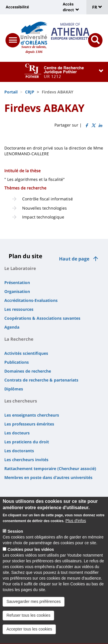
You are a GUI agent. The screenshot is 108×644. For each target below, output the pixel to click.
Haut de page (74, 259)
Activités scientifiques (26, 353)
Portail (11, 92)
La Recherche (19, 339)
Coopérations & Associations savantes (42, 318)
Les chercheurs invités (26, 460)
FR (97, 7)
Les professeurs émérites (29, 424)
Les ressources (19, 309)
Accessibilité (17, 7)
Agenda (12, 327)
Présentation (17, 282)
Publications (17, 362)
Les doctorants (19, 451)
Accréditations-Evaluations (31, 300)
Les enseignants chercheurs (32, 415)
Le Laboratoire (20, 268)
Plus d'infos (76, 526)
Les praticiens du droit (27, 442)
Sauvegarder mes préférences (33, 606)
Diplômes (14, 389)
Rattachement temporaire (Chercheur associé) (50, 468)
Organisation (17, 291)
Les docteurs (17, 433)
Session (15, 536)
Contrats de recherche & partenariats (41, 380)
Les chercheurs (21, 401)
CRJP (30, 92)
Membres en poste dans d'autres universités (48, 477)
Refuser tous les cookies (28, 620)
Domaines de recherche (28, 371)
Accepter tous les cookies (29, 634)
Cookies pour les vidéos (31, 554)
